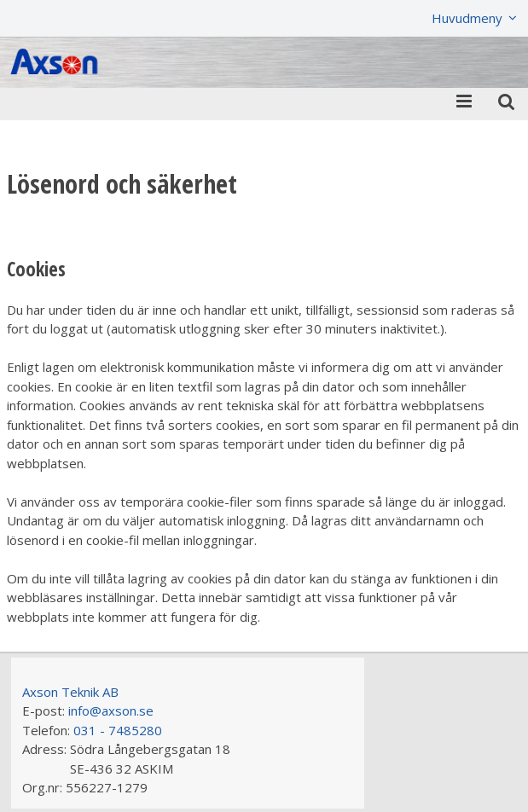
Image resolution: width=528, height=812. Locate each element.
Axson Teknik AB (70, 692)
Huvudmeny (467, 18)
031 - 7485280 (118, 730)
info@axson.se (111, 710)
